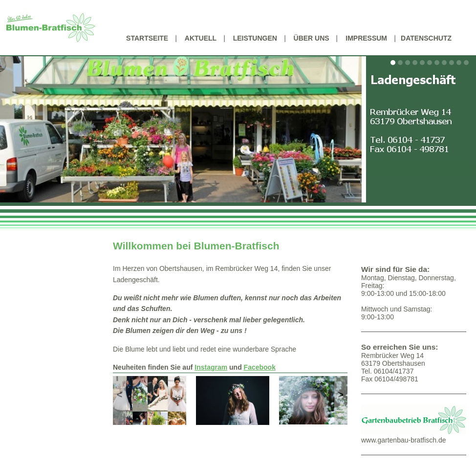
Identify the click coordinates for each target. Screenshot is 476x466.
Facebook (260, 367)
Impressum (366, 38)
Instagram (211, 367)
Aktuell (201, 38)
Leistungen (255, 38)
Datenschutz (426, 38)
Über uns (312, 38)
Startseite (147, 38)
